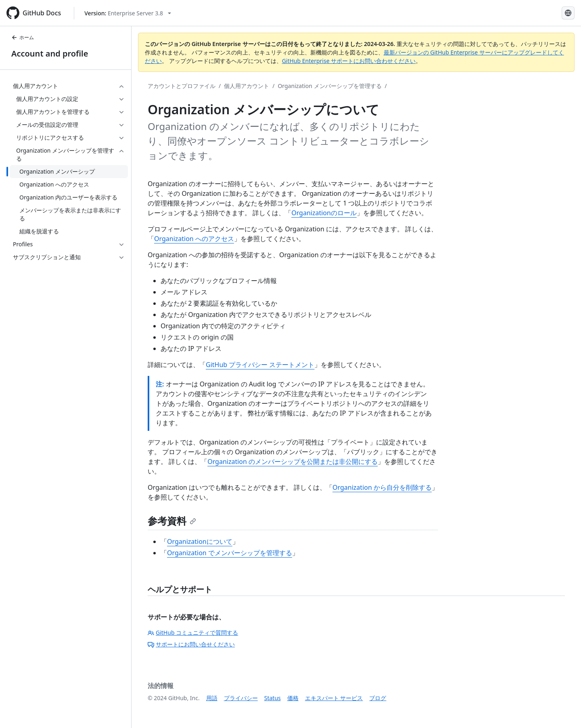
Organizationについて (200, 541)
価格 (293, 698)
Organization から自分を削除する (382, 487)
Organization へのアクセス (194, 239)
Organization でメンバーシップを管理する (230, 553)
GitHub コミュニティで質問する (193, 633)
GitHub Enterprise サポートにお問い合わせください (349, 61)
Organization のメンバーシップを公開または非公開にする (293, 462)
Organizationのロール (324, 213)
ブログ (378, 698)
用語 (212, 698)
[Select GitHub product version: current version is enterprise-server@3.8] (128, 13)
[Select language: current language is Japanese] (568, 13)
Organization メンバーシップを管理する (329, 86)
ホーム (23, 37)
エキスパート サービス (334, 698)
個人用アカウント (247, 86)
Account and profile (50, 53)
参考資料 (172, 521)
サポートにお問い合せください (191, 644)
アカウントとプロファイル (182, 86)
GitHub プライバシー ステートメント (260, 365)
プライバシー (241, 698)
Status (273, 698)
